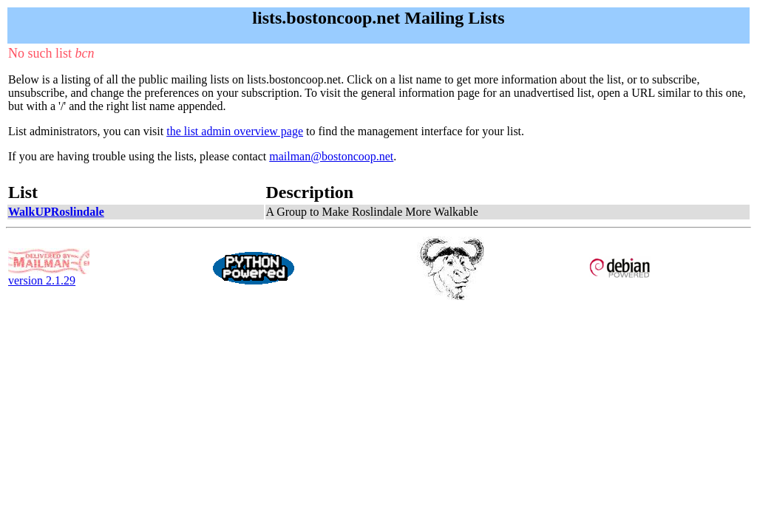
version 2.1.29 (49, 275)
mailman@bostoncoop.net (331, 156)
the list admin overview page (235, 131)
